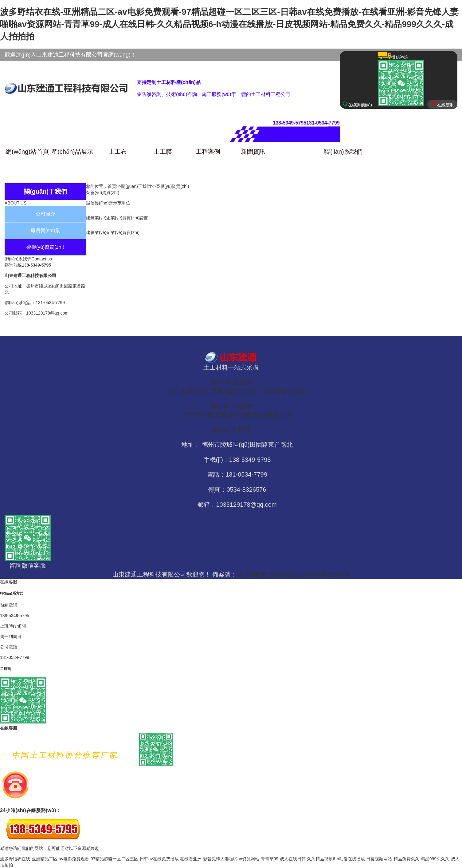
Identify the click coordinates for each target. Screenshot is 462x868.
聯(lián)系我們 (343, 152)
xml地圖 (314, 574)
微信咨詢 (401, 80)
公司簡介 (45, 214)
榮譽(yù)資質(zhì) (45, 247)
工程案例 (208, 152)
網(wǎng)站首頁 (27, 152)
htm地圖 (338, 574)
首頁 (112, 186)
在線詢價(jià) (357, 104)
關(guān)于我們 (298, 152)
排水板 (297, 391)
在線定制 (442, 104)
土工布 (118, 152)
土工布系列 (214, 391)
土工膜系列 (183, 391)
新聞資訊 (253, 152)
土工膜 (163, 152)
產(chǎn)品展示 (72, 152)
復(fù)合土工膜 (249, 391)
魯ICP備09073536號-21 (269, 574)
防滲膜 (279, 391)
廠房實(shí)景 (45, 230)
